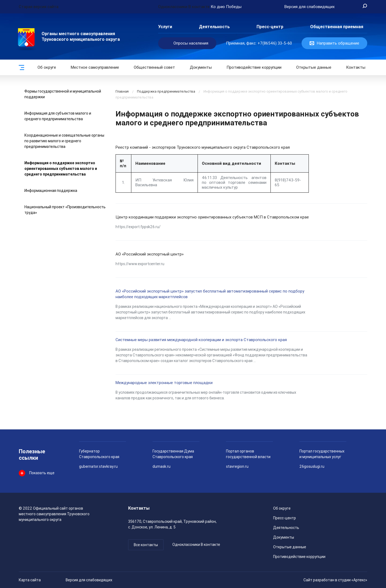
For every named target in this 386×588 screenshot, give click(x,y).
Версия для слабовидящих (89, 580)
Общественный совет (154, 67)
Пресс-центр (270, 27)
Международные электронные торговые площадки (164, 383)
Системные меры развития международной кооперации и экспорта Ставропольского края (201, 340)
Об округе (47, 67)
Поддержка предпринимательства (166, 91)
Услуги (165, 27)
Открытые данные (290, 547)
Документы (201, 67)
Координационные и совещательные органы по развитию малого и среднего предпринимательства (64, 141)
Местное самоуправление (95, 67)
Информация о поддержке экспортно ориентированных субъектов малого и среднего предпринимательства (61, 169)
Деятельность (214, 27)
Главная (122, 91)
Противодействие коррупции (254, 67)
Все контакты (146, 545)
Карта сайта (30, 580)
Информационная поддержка (51, 191)
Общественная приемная (337, 27)
